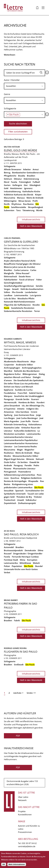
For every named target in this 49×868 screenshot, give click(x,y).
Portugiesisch (10, 472)
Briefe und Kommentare (15, 538)
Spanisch (19, 491)
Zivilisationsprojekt (27, 503)
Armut (36, 169)
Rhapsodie (33, 481)
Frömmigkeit (25, 182)
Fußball (36, 182)
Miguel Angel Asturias (14, 459)
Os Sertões (23, 462)
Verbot (7, 572)
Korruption (32, 560)
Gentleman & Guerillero (21, 242)
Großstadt (19, 665)
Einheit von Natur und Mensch (18, 387)
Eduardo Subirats (13, 339)
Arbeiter (27, 169)
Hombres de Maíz (27, 402)
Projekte (22, 811)
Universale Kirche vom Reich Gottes (21, 569)
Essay (6, 352)
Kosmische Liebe (12, 428)
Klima (23, 560)
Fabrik (17, 620)
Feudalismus (10, 393)
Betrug (7, 173)
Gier (26, 185)
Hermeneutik (10, 402)
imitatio (21, 409)
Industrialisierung (12, 191)
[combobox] (24, 86)
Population (17, 566)
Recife (7, 204)
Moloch (36, 563)
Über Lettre (23, 797)
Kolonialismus (35, 424)
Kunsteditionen (25, 814)
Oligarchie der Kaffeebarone (17, 305)
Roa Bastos (28, 204)
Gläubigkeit (35, 185)
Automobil (9, 547)
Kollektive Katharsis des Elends (19, 195)
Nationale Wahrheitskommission (19, 302)
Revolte (36, 305)
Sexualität (9, 491)
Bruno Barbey (11, 600)
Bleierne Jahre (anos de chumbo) (19, 267)
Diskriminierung (31, 179)
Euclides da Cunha (24, 390)
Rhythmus (16, 204)
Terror (37, 311)
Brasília (22, 176)
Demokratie (30, 550)
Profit (35, 201)
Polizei (7, 566)
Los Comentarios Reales (25, 446)
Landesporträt (10, 160)
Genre (7, 94)
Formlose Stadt (11, 560)
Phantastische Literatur (24, 469)
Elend (7, 182)
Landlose (8, 295)
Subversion (9, 210)
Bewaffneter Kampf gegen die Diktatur (22, 264)
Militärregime (10, 201)
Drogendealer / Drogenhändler (28, 554)
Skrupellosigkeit (35, 207)
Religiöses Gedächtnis (31, 478)
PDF (18, 736)
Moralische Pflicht (26, 298)
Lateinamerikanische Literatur (18, 437)
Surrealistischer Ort (35, 491)
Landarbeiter (31, 292)
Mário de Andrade (35, 198)
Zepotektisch (10, 503)
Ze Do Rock (9, 531)
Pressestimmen (25, 832)
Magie (20, 450)
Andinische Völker (24, 365)
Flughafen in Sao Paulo (21, 652)
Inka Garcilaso (22, 412)
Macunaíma (10, 198)
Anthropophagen (12, 368)
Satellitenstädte (19, 207)
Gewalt (15, 289)
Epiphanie (9, 390)
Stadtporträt (32, 538)
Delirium (8, 179)
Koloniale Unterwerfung (15, 424)
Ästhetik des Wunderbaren (27, 371)
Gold (6, 188)
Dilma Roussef (23, 273)
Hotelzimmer (16, 188)
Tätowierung (28, 210)
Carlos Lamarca (21, 270)
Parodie (28, 465)
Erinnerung (19, 252)
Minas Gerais (25, 201)
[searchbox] (24, 86)
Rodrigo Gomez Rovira (15, 648)
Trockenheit (10, 500)
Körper (38, 195)
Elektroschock (10, 276)
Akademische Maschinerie (16, 361)
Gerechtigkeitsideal (13, 283)
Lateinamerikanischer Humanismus (21, 443)
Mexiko (7, 456)
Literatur (8, 446)
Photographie (10, 611)
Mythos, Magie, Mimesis (20, 342)
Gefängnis (17, 185)
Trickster (38, 497)
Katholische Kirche (31, 191)
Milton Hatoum (12, 147)
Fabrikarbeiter (11, 280)
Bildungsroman (30, 374)
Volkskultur (31, 500)
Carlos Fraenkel (12, 238)
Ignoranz (28, 188)
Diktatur (18, 179)
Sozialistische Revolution (23, 308)
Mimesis (30, 459)
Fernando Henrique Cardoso (25, 557)
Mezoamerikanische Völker (25, 456)
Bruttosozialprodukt (13, 550)
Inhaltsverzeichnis (31, 219)
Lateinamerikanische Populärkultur (21, 440)
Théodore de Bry (24, 497)
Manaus (21, 198)
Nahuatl (40, 459)
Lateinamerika (21, 295)
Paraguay (18, 465)
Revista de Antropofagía (15, 481)
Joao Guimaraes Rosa (24, 415)
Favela (14, 182)
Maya (37, 453)
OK (4, 864)
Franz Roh (22, 393)
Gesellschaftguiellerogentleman (19, 286)
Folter (39, 280)
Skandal (39, 566)
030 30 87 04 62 (29, 843)
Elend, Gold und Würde (21, 150)
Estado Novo (25, 276)
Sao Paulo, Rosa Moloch (21, 534)
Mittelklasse (25, 563)
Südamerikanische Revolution (18, 311)
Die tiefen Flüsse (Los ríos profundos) (21, 383)
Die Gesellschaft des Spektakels (28, 380)
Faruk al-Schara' (27, 280)
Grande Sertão (22, 399)
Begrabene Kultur (12, 374)
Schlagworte (10, 108)
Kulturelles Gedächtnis (25, 431)
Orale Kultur (10, 462)
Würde (39, 210)
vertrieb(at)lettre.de (27, 846)
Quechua (15, 478)
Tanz (18, 210)
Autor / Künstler (12, 80)
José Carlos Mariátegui (27, 418)
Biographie (9, 252)
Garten (7, 185)
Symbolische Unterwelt (15, 494)
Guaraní (35, 399)
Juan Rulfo (26, 421)
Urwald (20, 500)
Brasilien (31, 176)
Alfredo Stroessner (13, 169)
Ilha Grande (18, 292)
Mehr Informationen (17, 864)
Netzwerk (22, 800)
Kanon (36, 421)
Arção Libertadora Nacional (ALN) (20, 261)
